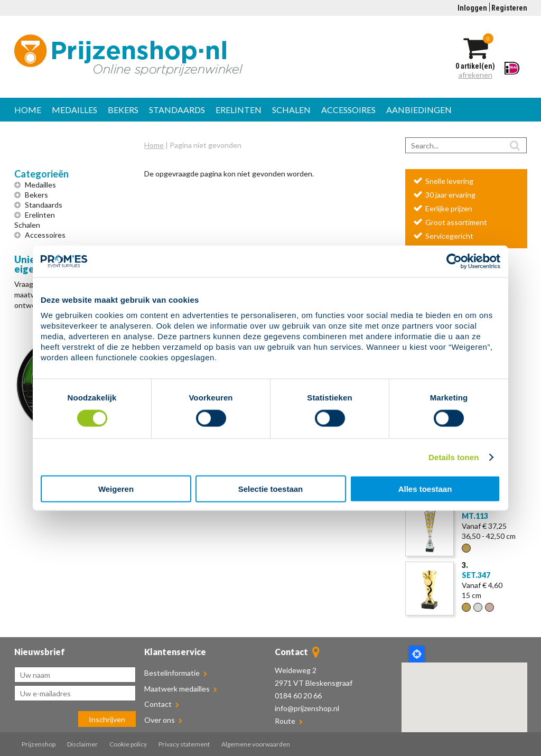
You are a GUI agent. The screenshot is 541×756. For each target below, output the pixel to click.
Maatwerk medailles (181, 689)
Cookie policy (128, 744)
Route (285, 721)
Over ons (163, 720)
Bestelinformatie (176, 673)
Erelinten (239, 110)
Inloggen (472, 8)
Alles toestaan (425, 489)
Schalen (291, 110)
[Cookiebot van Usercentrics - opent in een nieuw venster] (454, 261)
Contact (162, 704)
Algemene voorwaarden (256, 744)
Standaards (177, 110)
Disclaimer (82, 744)
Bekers (123, 110)
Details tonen (454, 457)
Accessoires (348, 110)
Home (28, 110)
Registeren (509, 8)
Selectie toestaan (271, 489)
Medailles (74, 110)
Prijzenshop (39, 744)
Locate (417, 654)
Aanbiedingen (419, 110)
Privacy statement (184, 744)
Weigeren (116, 489)
